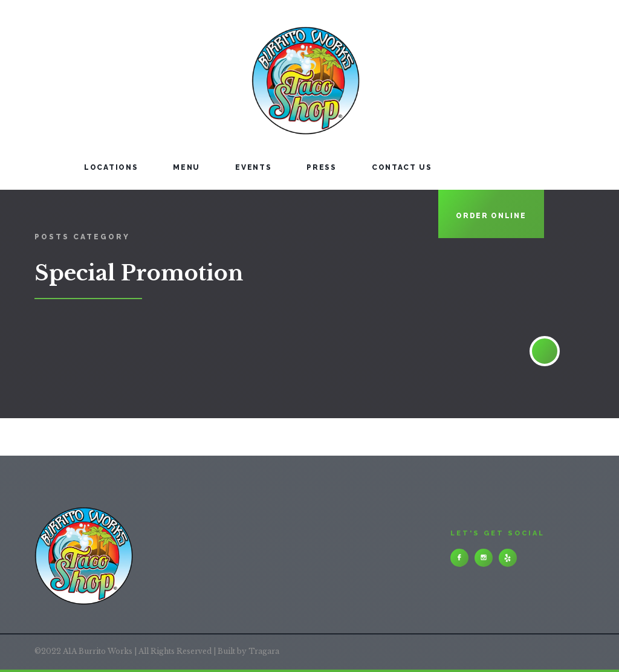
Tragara (264, 651)
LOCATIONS (111, 167)
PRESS (322, 167)
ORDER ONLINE (491, 216)
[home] (193, 71)
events (253, 167)
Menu (186, 167)
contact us (402, 167)
